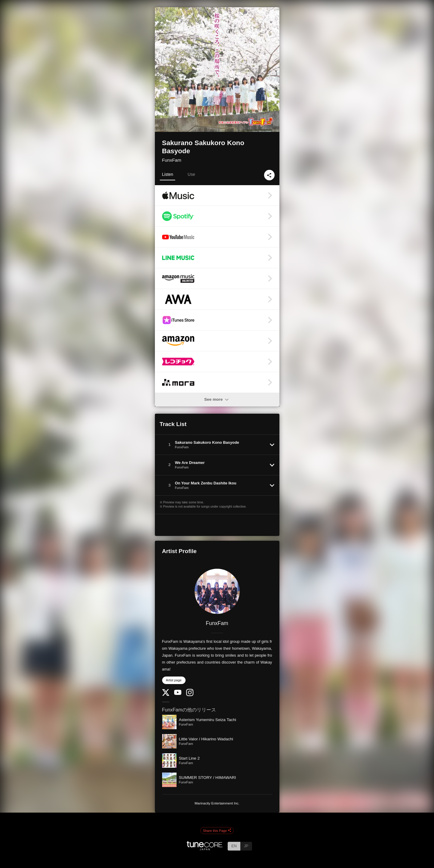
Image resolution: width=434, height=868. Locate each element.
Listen (168, 174)
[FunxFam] (217, 591)
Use (191, 174)
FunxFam (172, 160)
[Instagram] (190, 695)
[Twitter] (166, 694)
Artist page (174, 680)
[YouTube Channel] (178, 694)
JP (246, 846)
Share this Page (217, 831)
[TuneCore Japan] (205, 849)
